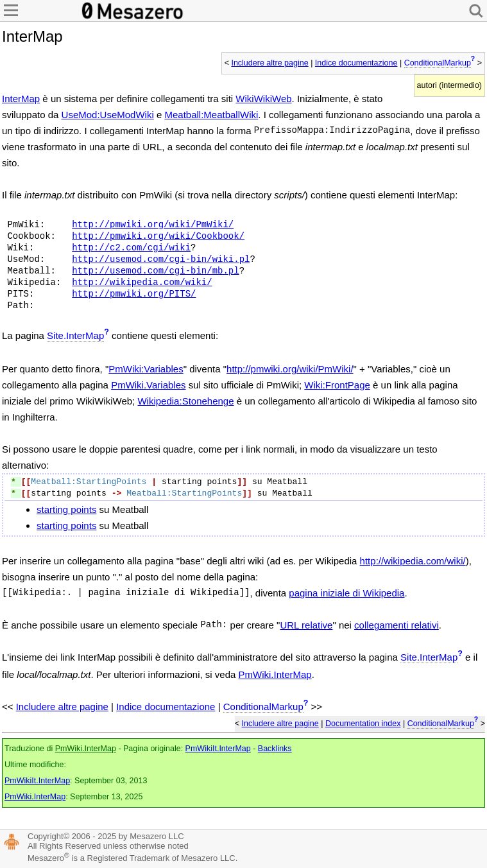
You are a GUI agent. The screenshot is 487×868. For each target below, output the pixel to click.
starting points (66, 509)
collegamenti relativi (397, 625)
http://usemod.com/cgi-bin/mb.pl (155, 271)
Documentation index (363, 724)
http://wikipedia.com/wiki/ (142, 282)
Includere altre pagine (269, 63)
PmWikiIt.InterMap (218, 749)
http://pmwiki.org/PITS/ (134, 294)
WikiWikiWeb (263, 99)
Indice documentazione (356, 63)
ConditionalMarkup (438, 63)
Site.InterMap (75, 335)
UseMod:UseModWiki (108, 115)
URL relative (306, 625)
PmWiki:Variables (146, 369)
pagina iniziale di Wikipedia (346, 593)
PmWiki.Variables (148, 385)
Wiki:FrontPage (337, 385)
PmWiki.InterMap (275, 674)
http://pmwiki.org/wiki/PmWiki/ (153, 225)
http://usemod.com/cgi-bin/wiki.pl (161, 259)
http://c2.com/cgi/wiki (131, 248)
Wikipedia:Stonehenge (185, 401)
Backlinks (275, 749)
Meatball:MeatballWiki (211, 115)
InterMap (21, 99)
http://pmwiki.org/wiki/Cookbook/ (158, 236)
